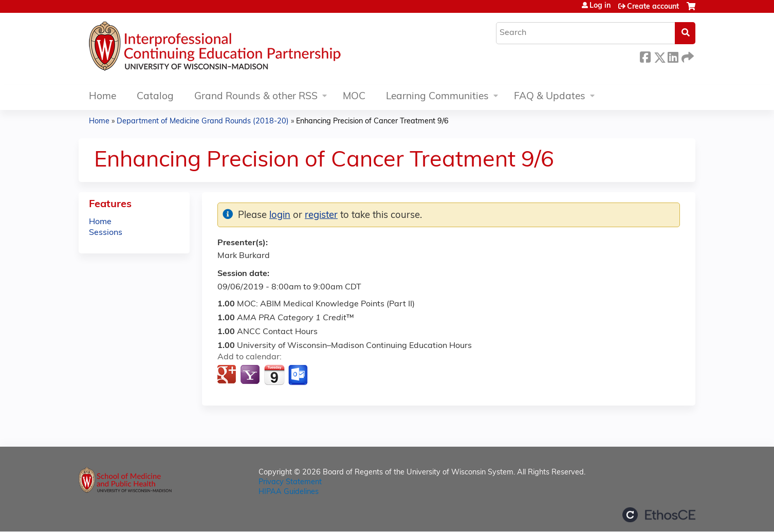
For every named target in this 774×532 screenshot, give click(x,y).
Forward (687, 56)
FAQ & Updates (550, 97)
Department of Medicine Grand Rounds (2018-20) (203, 122)
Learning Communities (437, 97)
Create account (653, 7)
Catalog (155, 97)
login (280, 216)
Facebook (645, 56)
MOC (354, 97)
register (321, 216)
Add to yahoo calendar (251, 375)
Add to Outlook (299, 375)
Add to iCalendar (274, 375)
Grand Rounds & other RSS (256, 97)
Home (103, 97)
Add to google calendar (228, 375)
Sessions (106, 233)
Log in (600, 6)
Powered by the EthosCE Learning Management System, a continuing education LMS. (659, 515)
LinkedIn (673, 56)
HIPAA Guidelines (289, 492)
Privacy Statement (290, 482)
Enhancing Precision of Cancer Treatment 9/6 (372, 122)
